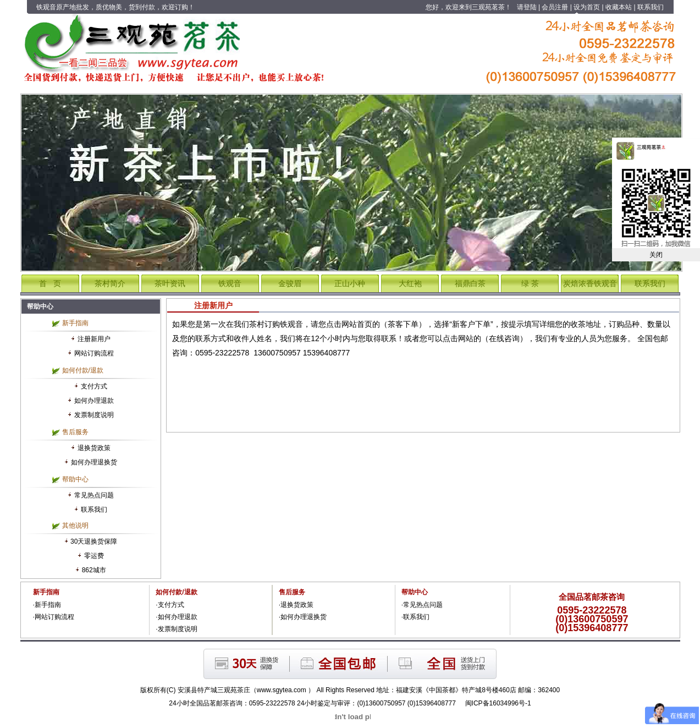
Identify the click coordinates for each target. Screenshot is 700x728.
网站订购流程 (94, 353)
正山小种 (350, 283)
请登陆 (527, 7)
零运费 (94, 556)
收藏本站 (619, 7)
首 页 (50, 283)
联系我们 (651, 7)
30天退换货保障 (94, 541)
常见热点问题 (94, 495)
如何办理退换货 (94, 462)
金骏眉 (290, 283)
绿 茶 (530, 283)
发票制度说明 (94, 415)
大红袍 (410, 283)
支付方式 (94, 386)
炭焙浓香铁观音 (590, 283)
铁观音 (230, 283)
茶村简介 (110, 283)
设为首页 (587, 7)
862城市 (94, 570)
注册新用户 (94, 339)
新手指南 (48, 605)
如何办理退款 (94, 401)
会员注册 (555, 7)
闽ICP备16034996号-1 (498, 703)
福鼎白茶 (470, 283)
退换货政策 (94, 448)
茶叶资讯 (170, 283)
